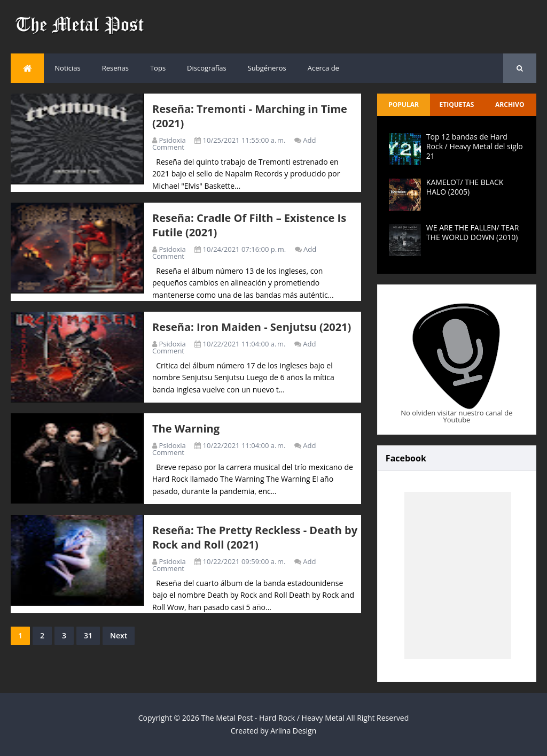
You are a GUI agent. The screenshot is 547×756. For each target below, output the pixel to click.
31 (88, 635)
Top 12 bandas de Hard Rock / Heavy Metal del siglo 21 (475, 146)
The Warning (186, 429)
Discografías (207, 68)
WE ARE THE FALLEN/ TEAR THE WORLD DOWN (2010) (472, 232)
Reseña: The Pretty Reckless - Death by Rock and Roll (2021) (255, 537)
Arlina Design (293, 731)
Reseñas (115, 68)
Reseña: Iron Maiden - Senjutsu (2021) (252, 327)
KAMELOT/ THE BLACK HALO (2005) (465, 187)
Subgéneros (267, 68)
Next (119, 635)
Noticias (67, 68)
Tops (158, 68)
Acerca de (323, 68)
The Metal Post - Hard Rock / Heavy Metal (273, 718)
